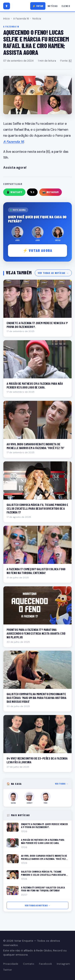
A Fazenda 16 (21, 19)
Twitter (8, 970)
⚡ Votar (38, 6)
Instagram (63, 964)
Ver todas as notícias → (53, 273)
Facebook (45, 964)
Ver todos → (62, 784)
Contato (29, 964)
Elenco (66, 6)
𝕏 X (32, 192)
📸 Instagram (51, 192)
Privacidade (11, 964)
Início (6, 19)
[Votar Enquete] (7, 6)
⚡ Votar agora (37, 250)
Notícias (53, 6)
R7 (70, 61)
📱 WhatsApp (14, 192)
